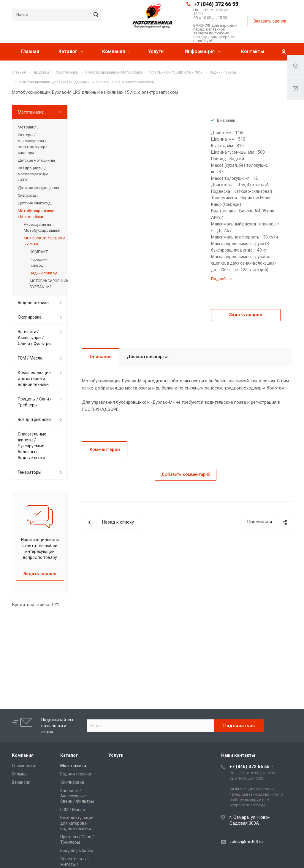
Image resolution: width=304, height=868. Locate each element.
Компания (116, 51)
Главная (30, 51)
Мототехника (31, 112)
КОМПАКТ (39, 252)
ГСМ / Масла (30, 358)
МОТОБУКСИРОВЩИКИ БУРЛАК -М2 (46, 284)
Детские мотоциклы (36, 160)
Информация (202, 51)
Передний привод (39, 262)
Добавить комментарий (186, 474)
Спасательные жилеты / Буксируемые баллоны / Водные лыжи (32, 446)
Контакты (253, 51)
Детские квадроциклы (38, 188)
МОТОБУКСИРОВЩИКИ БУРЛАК (43, 241)
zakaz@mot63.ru (246, 842)
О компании (23, 766)
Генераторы (30, 472)
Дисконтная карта (147, 357)
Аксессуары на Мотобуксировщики (42, 227)
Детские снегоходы (36, 203)
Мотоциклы (29, 127)
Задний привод (43, 273)
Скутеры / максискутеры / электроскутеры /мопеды (33, 144)
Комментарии (105, 449)
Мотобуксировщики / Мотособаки (36, 214)
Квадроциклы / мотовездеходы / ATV (33, 174)
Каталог (71, 51)
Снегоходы (28, 195)
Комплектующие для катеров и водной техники (34, 379)
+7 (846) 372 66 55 (216, 4)
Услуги (156, 51)
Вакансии (21, 782)
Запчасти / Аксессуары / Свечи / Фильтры (35, 338)
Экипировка (30, 317)
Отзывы (20, 774)
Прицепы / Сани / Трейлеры (35, 402)
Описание (101, 357)
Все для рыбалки (34, 419)
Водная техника (33, 303)
